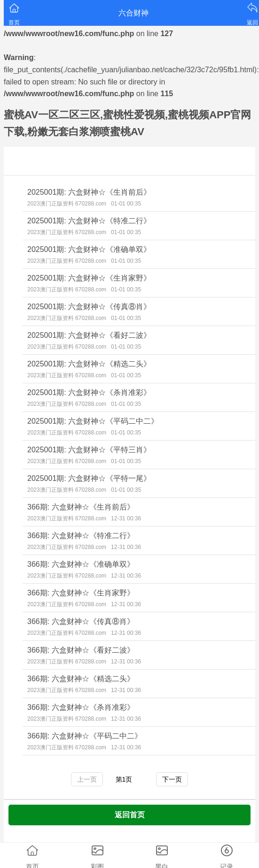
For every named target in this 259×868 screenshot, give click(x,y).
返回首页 (130, 815)
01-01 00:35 (126, 204)
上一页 (87, 779)
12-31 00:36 (126, 518)
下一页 (172, 779)
